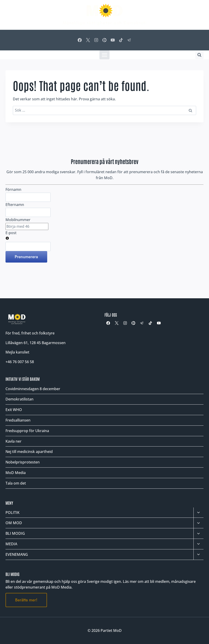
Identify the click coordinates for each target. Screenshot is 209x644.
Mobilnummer (18, 220)
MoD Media (16, 473)
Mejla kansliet (17, 352)
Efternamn (15, 205)
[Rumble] (104, 40)
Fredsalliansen (18, 420)
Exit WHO (14, 410)
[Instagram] (96, 40)
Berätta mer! (26, 600)
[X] (88, 40)
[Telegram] (129, 40)
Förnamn (13, 189)
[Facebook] (80, 40)
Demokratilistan (19, 399)
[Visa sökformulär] (199, 55)
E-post (11, 233)
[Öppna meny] (105, 55)
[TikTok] (121, 40)
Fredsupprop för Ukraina (27, 431)
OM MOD (14, 523)
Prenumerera (26, 257)
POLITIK (12, 512)
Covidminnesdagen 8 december (33, 389)
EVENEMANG (17, 554)
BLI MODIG (15, 533)
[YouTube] (113, 40)
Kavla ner (14, 441)
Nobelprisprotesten (23, 462)
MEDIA (11, 544)
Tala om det (16, 483)
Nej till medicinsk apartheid (29, 452)
